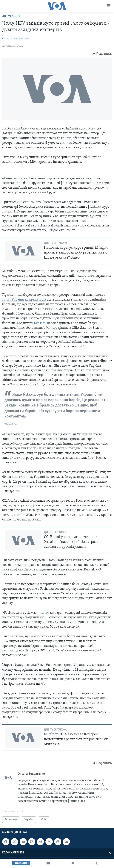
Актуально (11, 16)
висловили (42, 323)
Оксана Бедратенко (15, 38)
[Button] (102, 54)
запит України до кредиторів (24, 300)
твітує (44, 613)
